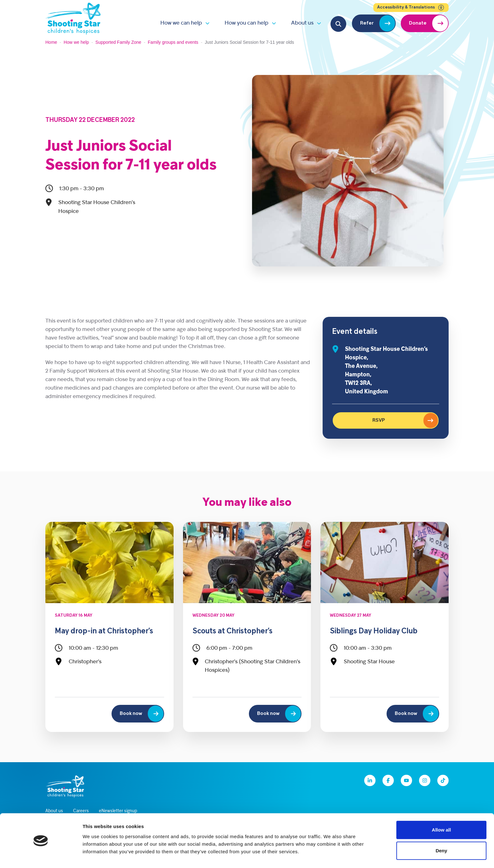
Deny (442, 832)
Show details (331, 856)
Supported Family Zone (118, 42)
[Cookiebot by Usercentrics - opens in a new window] (41, 856)
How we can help (181, 23)
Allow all (442, 811)
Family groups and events (173, 42)
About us (302, 23)
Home (51, 42)
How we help (76, 42)
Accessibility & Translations (411, 8)
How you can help (247, 23)
